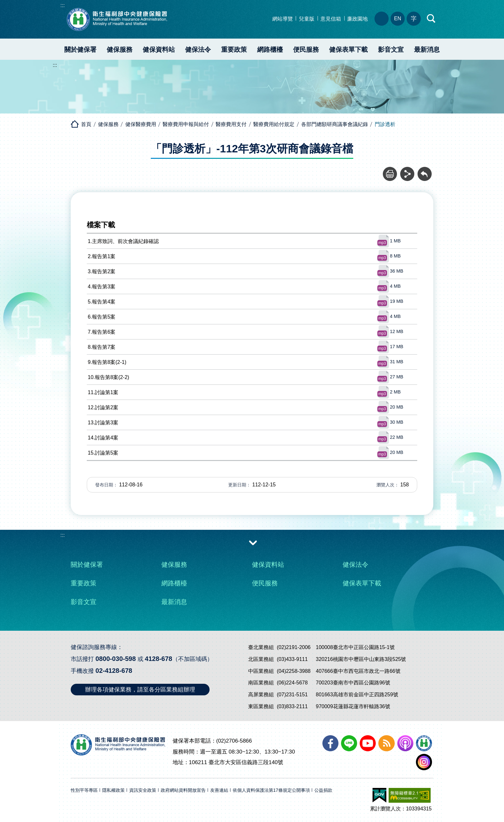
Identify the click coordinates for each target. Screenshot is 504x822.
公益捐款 (323, 787)
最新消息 (427, 50)
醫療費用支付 (231, 124)
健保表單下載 (348, 50)
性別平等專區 (84, 787)
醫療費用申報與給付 (186, 124)
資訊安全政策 (143, 787)
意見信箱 (331, 19)
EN (398, 18)
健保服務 (120, 50)
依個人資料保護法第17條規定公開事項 (271, 787)
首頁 (86, 124)
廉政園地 (357, 19)
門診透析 (385, 124)
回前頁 (425, 170)
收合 (253, 542)
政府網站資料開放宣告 (183, 787)
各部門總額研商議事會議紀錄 (335, 124)
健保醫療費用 (141, 124)
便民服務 (306, 50)
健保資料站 (159, 50)
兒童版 (307, 19)
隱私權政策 (113, 787)
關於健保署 (80, 50)
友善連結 (219, 787)
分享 (407, 170)
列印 (390, 170)
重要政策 (234, 50)
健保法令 (198, 50)
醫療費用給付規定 (274, 124)
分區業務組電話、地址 (382, 19)
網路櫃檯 (270, 50)
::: (63, 5)
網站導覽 (283, 19)
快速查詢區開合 (431, 19)
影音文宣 (391, 50)
